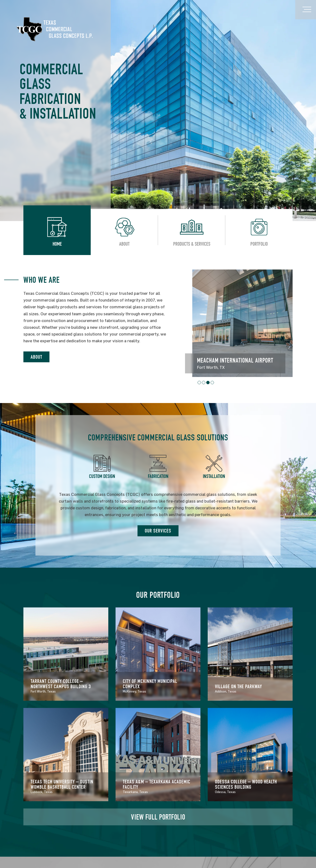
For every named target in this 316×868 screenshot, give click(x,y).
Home (57, 245)
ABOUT (36, 357)
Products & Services (192, 245)
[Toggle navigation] (306, 10)
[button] (199, 383)
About (124, 245)
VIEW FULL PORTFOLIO (158, 818)
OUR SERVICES (158, 531)
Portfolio (259, 245)
